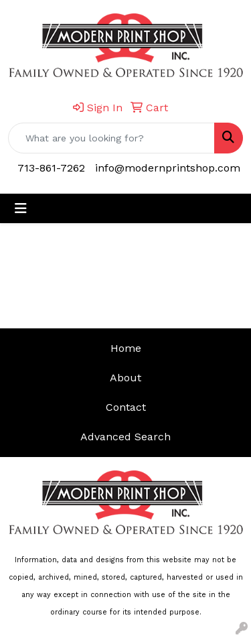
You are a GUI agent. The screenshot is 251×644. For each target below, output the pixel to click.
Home (126, 348)
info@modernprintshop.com (168, 168)
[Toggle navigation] (21, 208)
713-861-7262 (51, 168)
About (125, 378)
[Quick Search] (111, 138)
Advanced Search (125, 437)
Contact (126, 407)
